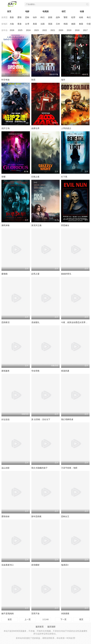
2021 (53, 30)
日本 (58, 24)
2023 (36, 30)
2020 (61, 30)
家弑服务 (6, 371)
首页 (9, 11)
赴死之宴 (35, 274)
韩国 (66, 24)
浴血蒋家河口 (8, 565)
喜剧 (12, 17)
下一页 (63, 619)
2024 (28, 30)
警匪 (66, 17)
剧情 (50, 17)
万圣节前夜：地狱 (69, 468)
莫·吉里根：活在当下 (41, 419)
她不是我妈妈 (8, 613)
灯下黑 (64, 177)
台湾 (27, 24)
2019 (69, 30)
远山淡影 (6, 468)
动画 (81, 17)
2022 (45, 30)
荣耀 (3, 177)
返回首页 (40, 627)
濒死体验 (6, 225)
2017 (85, 30)
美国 (35, 24)
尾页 (81, 619)
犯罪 (73, 17)
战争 (58, 17)
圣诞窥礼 (35, 322)
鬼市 (63, 80)
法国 (43, 24)
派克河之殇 (36, 225)
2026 (12, 30)
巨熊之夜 (35, 177)
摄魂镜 (4, 274)
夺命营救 (35, 371)
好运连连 (6, 419)
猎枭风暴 (65, 371)
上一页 (28, 619)
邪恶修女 (65, 225)
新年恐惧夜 (36, 516)
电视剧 (46, 11)
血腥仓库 (35, 128)
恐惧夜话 (6, 322)
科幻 (43, 17)
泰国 (81, 24)
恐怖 (27, 17)
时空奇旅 (6, 80)
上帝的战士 (66, 128)
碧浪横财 (35, 565)
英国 (50, 24)
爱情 (19, 17)
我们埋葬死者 (67, 419)
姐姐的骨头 (66, 274)
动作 (35, 17)
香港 (19, 24)
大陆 (12, 24)
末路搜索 (65, 613)
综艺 (64, 11)
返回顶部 (51, 627)
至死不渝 (35, 613)
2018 (77, 30)
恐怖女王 (65, 516)
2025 (20, 30)
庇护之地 (6, 128)
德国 (73, 24)
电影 (27, 11)
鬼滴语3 (65, 565)
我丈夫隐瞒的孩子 (39, 468)
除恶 (33, 80)
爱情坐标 (6, 516)
